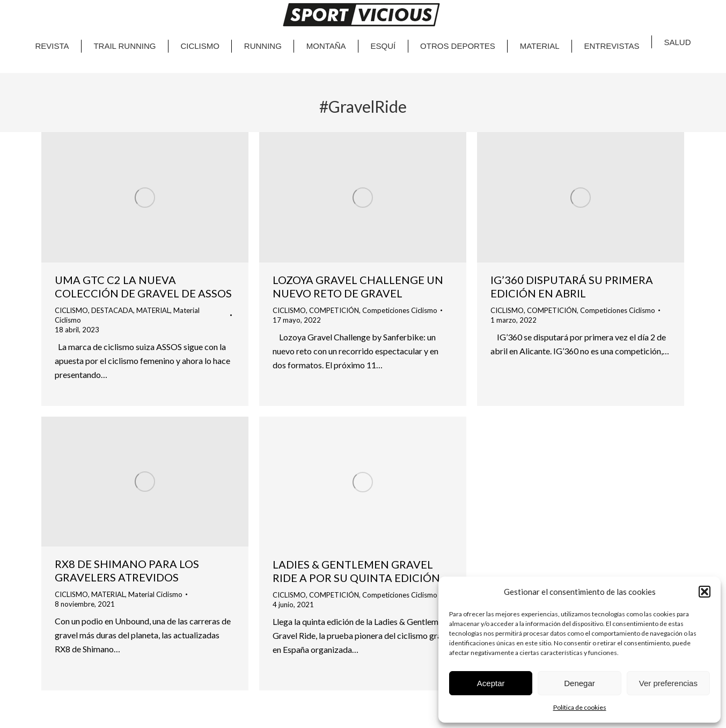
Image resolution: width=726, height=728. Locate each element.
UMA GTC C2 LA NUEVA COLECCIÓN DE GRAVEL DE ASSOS (143, 286)
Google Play (125, 11)
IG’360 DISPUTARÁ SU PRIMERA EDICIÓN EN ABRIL (572, 286)
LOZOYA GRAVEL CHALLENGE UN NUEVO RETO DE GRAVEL (358, 286)
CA (658, 6)
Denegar (580, 683)
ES (680, 6)
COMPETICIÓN (334, 310)
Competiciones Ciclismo (400, 310)
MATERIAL (153, 310)
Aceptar (491, 683)
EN (669, 6)
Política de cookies (580, 707)
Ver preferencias (668, 683)
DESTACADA (112, 310)
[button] (705, 592)
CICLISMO (71, 310)
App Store (69, 11)
